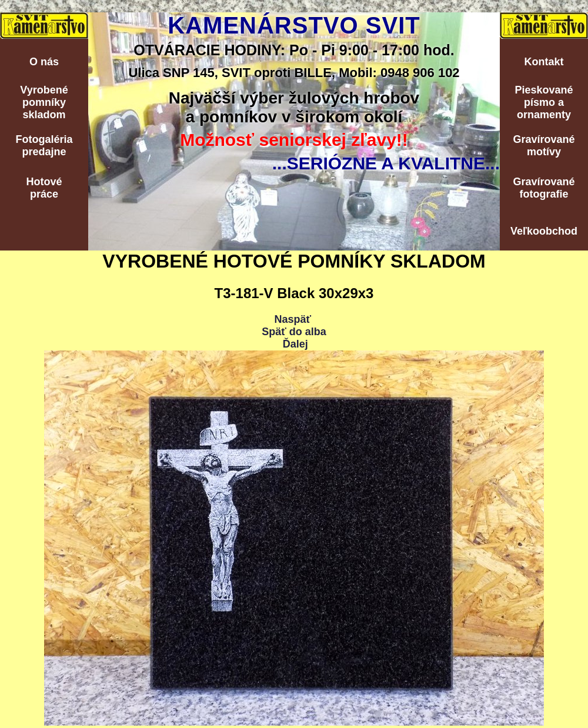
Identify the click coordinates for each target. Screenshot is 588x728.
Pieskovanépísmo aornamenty (544, 102)
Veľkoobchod (544, 231)
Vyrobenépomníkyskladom (44, 102)
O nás (44, 62)
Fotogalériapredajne (44, 146)
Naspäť (293, 319)
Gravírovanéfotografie (544, 188)
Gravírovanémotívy (544, 146)
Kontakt (544, 62)
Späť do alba (294, 332)
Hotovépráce (44, 188)
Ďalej (295, 344)
